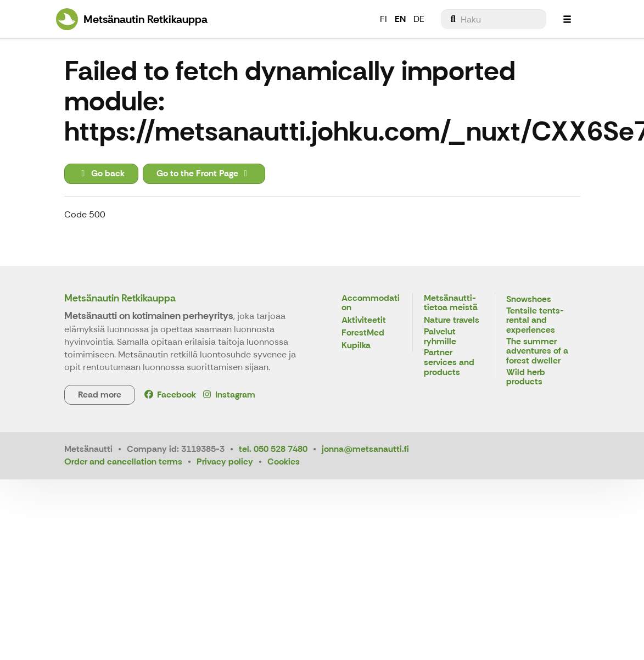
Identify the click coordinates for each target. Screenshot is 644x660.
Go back (101, 173)
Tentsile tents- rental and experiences (535, 321)
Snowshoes (529, 300)
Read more (100, 395)
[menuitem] (494, 19)
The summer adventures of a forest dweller (537, 351)
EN (400, 19)
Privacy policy (225, 462)
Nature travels (452, 320)
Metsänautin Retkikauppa (120, 298)
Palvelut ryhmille (440, 337)
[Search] (494, 19)
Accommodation (371, 303)
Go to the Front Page (204, 173)
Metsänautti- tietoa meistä (451, 303)
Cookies (284, 462)
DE (419, 19)
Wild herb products (526, 377)
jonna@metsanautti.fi (365, 449)
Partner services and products (449, 362)
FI (383, 19)
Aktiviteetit (364, 320)
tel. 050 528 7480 (273, 449)
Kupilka (356, 346)
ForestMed (363, 333)
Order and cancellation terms (123, 462)
